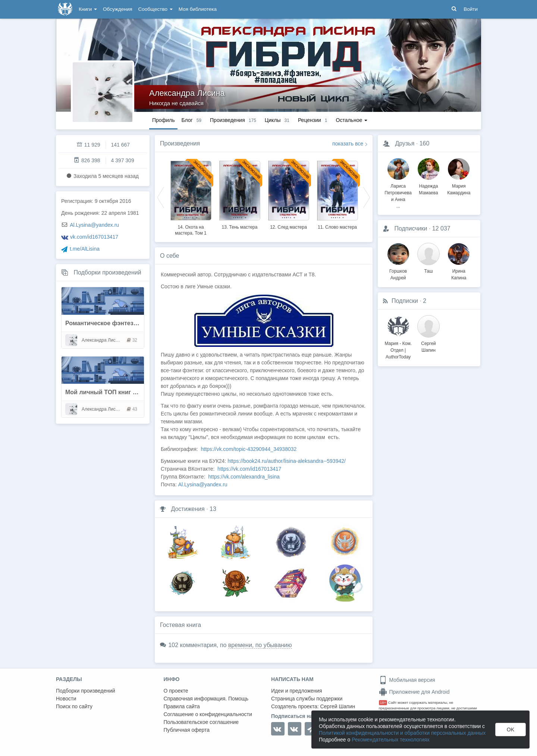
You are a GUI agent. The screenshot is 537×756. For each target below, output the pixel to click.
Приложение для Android (414, 692)
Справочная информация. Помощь (206, 699)
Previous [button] (161, 197)
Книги (88, 9)
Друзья (405, 143)
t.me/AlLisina (85, 249)
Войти (471, 9)
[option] (191, 197)
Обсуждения (117, 9)
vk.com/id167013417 (94, 237)
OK (511, 730)
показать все (348, 144)
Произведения (180, 143)
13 (213, 509)
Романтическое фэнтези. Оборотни (117, 323)
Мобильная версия (407, 680)
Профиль (163, 120)
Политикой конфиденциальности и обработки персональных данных (402, 733)
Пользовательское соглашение (201, 722)
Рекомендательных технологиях (391, 740)
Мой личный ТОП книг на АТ (107, 392)
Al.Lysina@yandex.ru (94, 225)
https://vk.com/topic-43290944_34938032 (249, 449)
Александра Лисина (187, 93)
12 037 (441, 228)
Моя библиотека (198, 9)
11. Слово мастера (337, 227)
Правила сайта (182, 706)
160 (425, 143)
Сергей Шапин (337, 706)
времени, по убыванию (260, 645)
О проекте (176, 691)
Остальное (352, 120)
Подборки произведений (107, 272)
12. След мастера (288, 227)
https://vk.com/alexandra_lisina (244, 477)
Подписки (405, 301)
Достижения (188, 509)
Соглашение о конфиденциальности (208, 714)
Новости (66, 699)
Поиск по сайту (74, 706)
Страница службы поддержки (307, 699)
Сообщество (156, 9)
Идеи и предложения (297, 691)
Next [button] (367, 197)
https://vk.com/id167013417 (249, 469)
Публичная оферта (187, 730)
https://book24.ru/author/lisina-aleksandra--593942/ (287, 461)
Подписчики (411, 228)
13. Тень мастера (240, 227)
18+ (383, 702)
